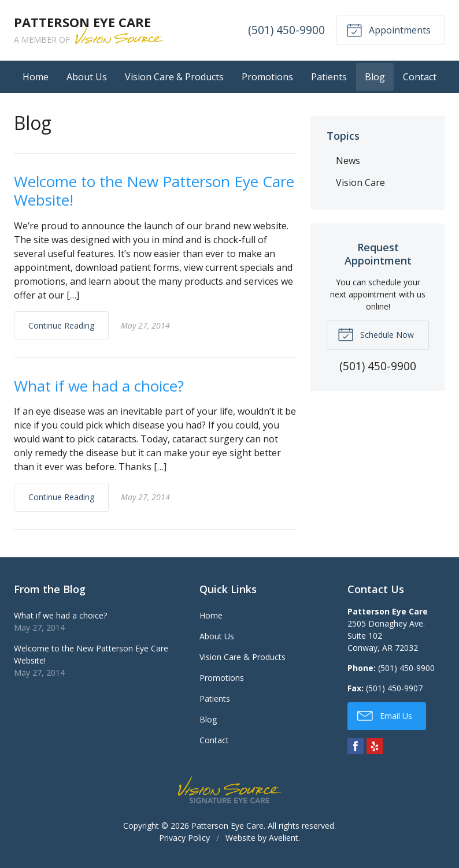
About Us (87, 77)
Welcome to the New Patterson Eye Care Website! (154, 191)
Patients (329, 77)
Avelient (284, 838)
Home (36, 77)
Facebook (356, 746)
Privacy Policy (184, 838)
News (348, 161)
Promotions (267, 77)
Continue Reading (61, 325)
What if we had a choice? (99, 386)
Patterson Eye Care (227, 826)
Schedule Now (376, 334)
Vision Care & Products (174, 77)
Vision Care (360, 182)
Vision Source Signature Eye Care (229, 790)
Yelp (375, 746)
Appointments (388, 29)
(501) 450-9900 (286, 30)
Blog (375, 77)
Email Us (385, 715)
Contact (420, 77)
